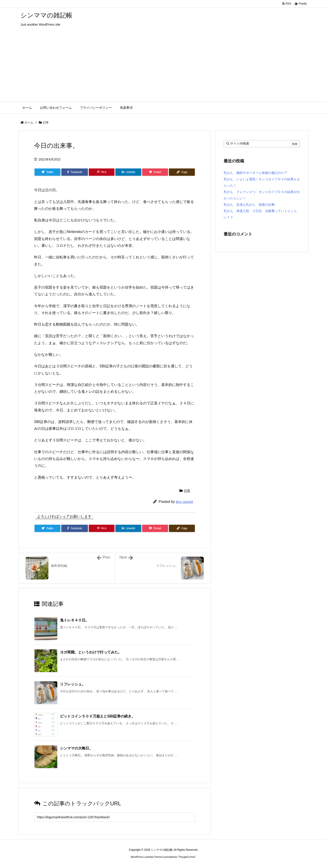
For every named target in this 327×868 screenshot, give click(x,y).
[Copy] (182, 172)
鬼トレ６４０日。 (74, 620)
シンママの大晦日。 (76, 748)
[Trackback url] (115, 817)
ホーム (29, 122)
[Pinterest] (102, 172)
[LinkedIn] (128, 172)
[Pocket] (155, 172)
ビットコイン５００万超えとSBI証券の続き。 (98, 716)
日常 (46, 122)
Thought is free (187, 857)
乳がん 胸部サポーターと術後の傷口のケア (255, 173)
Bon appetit (184, 502)
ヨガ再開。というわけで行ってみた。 (91, 652)
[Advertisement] (163, 68)
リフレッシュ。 (73, 684)
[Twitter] (47, 172)
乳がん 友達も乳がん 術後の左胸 (249, 205)
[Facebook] (75, 172)
